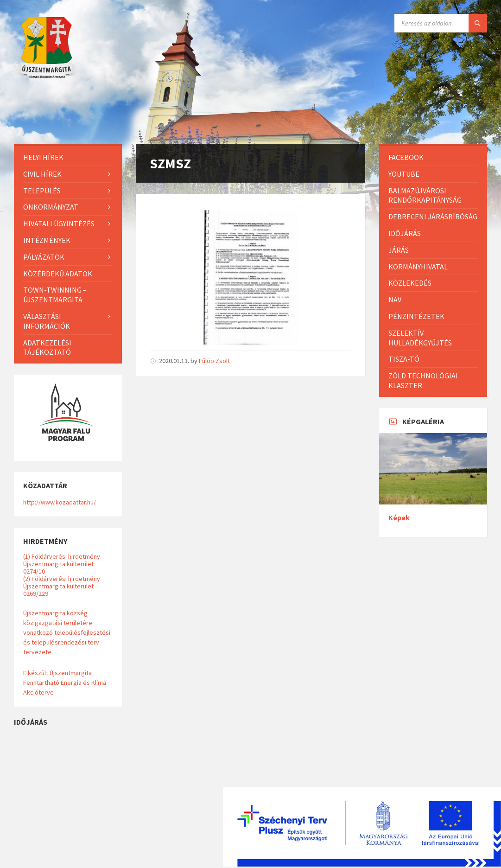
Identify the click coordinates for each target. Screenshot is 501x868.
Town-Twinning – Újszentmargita (55, 295)
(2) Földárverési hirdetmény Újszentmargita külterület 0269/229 (62, 586)
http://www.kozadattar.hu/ (60, 502)
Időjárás (405, 233)
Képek (399, 518)
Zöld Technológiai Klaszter (423, 380)
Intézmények (47, 240)
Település (42, 191)
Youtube (404, 174)
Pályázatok (44, 257)
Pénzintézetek (416, 316)
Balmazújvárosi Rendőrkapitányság (425, 195)
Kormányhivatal (418, 267)
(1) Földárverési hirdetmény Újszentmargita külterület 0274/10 (62, 564)
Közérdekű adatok (58, 274)
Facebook (406, 157)
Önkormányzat (51, 207)
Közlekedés (410, 283)
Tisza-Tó (404, 359)
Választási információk (47, 321)
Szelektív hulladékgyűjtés (420, 338)
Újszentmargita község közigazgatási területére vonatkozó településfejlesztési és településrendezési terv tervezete (67, 632)
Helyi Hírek (43, 157)
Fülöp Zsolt (214, 361)
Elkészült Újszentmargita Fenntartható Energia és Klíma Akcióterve (65, 683)
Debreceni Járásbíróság (433, 217)
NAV (395, 300)
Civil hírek (42, 174)
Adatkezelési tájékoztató (47, 348)
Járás (399, 250)
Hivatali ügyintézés (59, 223)
